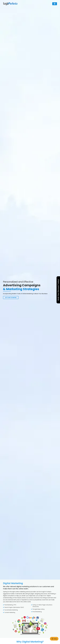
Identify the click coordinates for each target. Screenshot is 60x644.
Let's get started (10, 298)
